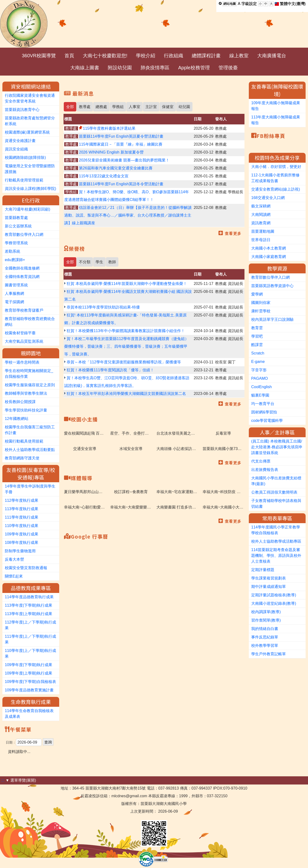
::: (3, 780)
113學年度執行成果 (22, 509)
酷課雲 (257, 345)
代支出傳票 (261, 461)
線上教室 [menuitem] (239, 56)
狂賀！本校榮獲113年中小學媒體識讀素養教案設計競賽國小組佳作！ (126, 331)
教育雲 (257, 328)
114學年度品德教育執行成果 (29, 597)
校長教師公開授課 (20, 402)
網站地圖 (230, 4)
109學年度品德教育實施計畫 (29, 690)
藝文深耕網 (261, 206)
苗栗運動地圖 (263, 231)
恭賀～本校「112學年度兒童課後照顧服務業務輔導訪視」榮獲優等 (124, 362)
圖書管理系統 (16, 285)
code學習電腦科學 (267, 421)
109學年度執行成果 (22, 534)
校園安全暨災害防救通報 (26, 568)
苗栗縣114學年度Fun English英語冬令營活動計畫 (121, 184)
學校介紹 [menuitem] (146, 56)
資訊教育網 (261, 223)
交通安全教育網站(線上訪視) (276, 189)
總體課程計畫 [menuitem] (206, 56)
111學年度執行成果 (22, 517)
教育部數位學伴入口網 (24, 235)
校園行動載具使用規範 (24, 441)
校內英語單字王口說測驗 (272, 319)
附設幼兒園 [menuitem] (120, 68)
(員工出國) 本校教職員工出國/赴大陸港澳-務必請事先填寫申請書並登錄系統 (277, 447)
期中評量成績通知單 (269, 587)
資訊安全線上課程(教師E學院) (30, 189)
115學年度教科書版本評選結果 (109, 128)
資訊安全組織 (16, 149)
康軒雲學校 (261, 311)
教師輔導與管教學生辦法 (26, 393)
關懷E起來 (14, 576)
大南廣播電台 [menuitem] (272, 56)
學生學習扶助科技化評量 (26, 410)
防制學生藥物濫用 (20, 551)
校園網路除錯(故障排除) (25, 158)
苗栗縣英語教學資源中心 (272, 286)
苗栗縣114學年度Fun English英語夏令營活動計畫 (121, 136)
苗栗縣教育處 (16, 218)
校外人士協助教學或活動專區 (276, 541)
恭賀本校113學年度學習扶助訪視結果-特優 (103, 307)
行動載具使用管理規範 (24, 180)
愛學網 (257, 294)
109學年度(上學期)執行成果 (29, 673)
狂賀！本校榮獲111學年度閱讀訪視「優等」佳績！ (110, 370)
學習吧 (257, 336)
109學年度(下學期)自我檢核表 (30, 682)
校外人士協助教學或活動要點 (30, 450)
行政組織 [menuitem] (173, 56)
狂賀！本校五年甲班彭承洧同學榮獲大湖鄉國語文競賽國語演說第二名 (126, 394)
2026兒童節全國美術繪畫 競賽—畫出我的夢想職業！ (124, 160)
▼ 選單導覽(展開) (21, 780)
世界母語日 (261, 240)
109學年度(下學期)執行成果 (29, 665)
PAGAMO (260, 378)
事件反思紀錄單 (265, 637)
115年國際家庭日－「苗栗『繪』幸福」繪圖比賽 (121, 144)
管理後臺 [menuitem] (228, 68)
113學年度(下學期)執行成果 (29, 605)
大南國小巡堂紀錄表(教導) (274, 603)
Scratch (258, 353)
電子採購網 (14, 302)
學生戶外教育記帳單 (269, 654)
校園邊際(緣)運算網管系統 (27, 132)
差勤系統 (13, 251)
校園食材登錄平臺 (20, 333)
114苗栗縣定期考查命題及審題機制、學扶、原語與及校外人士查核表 (276, 556)
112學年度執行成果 (22, 500)
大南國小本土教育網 (269, 248)
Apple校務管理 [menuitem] (194, 68)
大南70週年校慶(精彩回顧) (27, 209)
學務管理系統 (16, 243)
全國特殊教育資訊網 (22, 277)
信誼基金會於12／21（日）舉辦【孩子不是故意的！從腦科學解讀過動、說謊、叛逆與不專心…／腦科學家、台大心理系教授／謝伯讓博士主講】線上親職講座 (128, 215)
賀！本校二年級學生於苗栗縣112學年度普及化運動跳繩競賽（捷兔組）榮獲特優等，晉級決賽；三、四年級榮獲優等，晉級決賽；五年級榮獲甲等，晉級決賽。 (126, 346)
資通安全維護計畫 (20, 141)
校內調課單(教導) (266, 612)
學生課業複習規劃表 (269, 578)
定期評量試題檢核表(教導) (274, 595)
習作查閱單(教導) (266, 620)
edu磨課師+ (15, 260)
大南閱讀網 (261, 215)
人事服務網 (14, 293)
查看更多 (233, 234)
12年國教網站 (17, 419)
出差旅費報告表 (265, 470)
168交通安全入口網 (268, 198)
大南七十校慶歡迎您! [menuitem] (105, 56)
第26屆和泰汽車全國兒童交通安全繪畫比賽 (116, 168)
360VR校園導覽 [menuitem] (39, 56)
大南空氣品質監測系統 (24, 341)
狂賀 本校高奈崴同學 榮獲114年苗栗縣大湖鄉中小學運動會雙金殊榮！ (127, 284)
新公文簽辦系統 (18, 226)
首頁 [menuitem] (69, 56)
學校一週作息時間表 (22, 362)
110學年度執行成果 (22, 526)
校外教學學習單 (265, 646)
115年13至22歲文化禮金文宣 (104, 176)
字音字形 (259, 370)
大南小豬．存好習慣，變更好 (276, 167)
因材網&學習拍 (264, 412)
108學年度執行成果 (22, 543)
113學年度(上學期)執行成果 (29, 614)
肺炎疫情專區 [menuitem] (155, 68)
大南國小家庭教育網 (269, 257)
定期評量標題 (263, 570)
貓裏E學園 (260, 395)
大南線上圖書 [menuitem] (85, 68)
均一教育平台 (263, 404)
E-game (258, 362)
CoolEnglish (261, 387)
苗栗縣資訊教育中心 (22, 110)
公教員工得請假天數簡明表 (274, 492)
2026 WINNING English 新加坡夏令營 (111, 152)
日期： (11, 742)
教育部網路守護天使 (22, 458)
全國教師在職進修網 (22, 268)
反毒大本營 (14, 559)
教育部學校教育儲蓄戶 (24, 310)
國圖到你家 (261, 303)
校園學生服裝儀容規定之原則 (30, 385)
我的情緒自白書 (265, 629)
